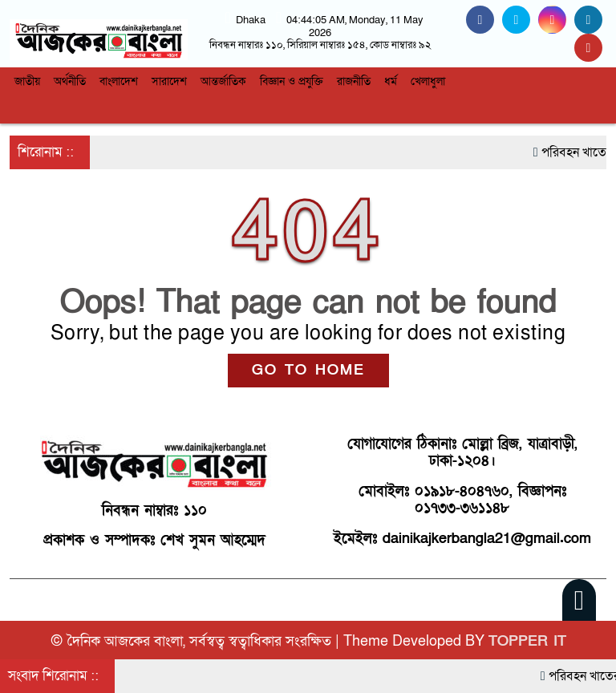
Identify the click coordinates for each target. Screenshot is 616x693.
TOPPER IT (527, 641)
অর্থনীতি (70, 81)
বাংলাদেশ (119, 81)
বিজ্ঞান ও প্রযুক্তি (292, 81)
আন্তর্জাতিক (223, 81)
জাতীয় (27, 81)
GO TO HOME (308, 370)
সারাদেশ (169, 81)
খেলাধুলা (428, 81)
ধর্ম (391, 81)
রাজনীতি (354, 81)
